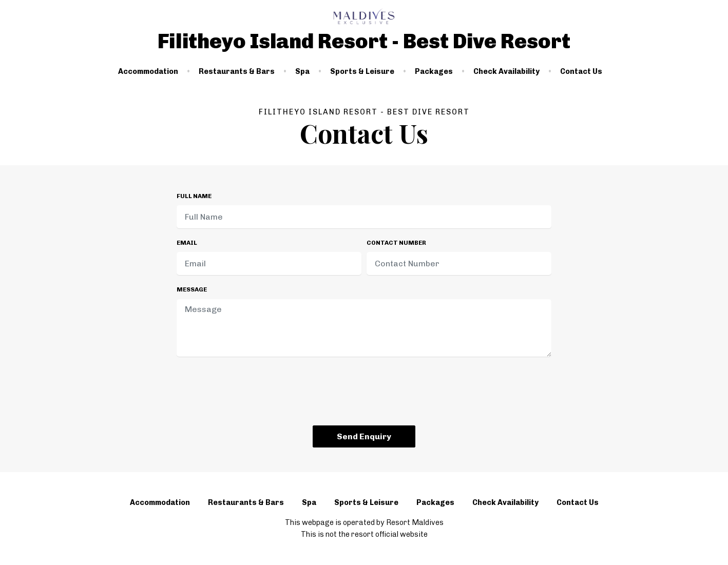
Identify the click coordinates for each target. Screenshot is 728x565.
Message (192, 289)
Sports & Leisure (362, 71)
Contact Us (581, 71)
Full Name (194, 196)
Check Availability (506, 71)
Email (187, 243)
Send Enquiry (364, 436)
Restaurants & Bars (237, 71)
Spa (302, 71)
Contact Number (396, 243)
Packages (434, 71)
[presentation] (364, 393)
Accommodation (148, 71)
